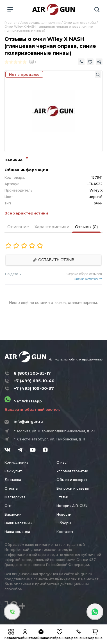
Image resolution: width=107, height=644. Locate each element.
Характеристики (52, 227)
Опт (8, 506)
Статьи (62, 497)
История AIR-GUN (72, 506)
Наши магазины (18, 523)
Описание (18, 227)
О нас (62, 462)
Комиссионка (16, 462)
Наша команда (17, 532)
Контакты (65, 532)
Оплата (11, 488)
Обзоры (64, 523)
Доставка (13, 480)
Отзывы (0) (86, 227)
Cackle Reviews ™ (88, 279)
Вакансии (13, 514)
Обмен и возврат (72, 480)
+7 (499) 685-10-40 (34, 381)
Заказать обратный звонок (32, 409)
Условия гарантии (72, 471)
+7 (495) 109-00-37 (34, 388)
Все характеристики (26, 213)
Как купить (14, 471)
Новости (64, 514)
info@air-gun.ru (28, 422)
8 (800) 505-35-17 (32, 373)
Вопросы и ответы (73, 488)
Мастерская (15, 497)
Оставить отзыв (53, 260)
